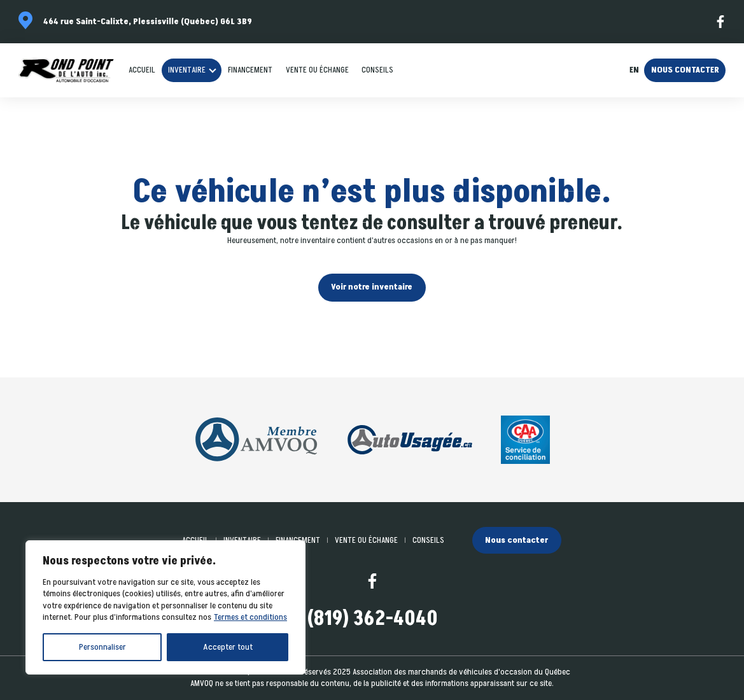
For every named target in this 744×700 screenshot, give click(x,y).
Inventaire (187, 70)
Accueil (142, 70)
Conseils (377, 70)
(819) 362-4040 (372, 619)
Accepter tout (228, 647)
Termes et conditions (250, 617)
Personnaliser (102, 647)
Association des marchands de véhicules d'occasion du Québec (461, 672)
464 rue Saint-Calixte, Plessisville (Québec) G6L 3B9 (148, 22)
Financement (250, 70)
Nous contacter (685, 70)
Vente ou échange (317, 70)
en (634, 70)
